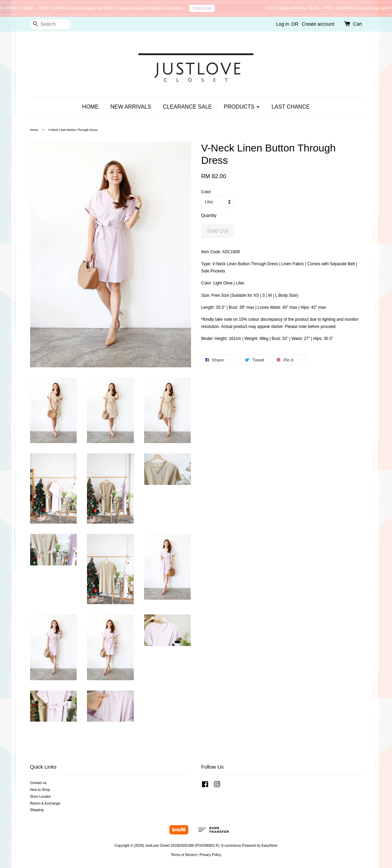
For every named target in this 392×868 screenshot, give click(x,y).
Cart (357, 24)
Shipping (37, 810)
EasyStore (270, 846)
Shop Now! (206, 8)
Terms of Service (184, 855)
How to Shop (40, 790)
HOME (90, 107)
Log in (282, 24)
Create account (318, 24)
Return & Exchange (45, 803)
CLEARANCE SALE (187, 107)
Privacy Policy (210, 855)
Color (206, 192)
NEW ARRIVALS (131, 107)
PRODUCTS (242, 107)
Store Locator (41, 797)
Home (34, 130)
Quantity (209, 216)
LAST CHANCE (291, 107)
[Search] (51, 24)
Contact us (39, 783)
